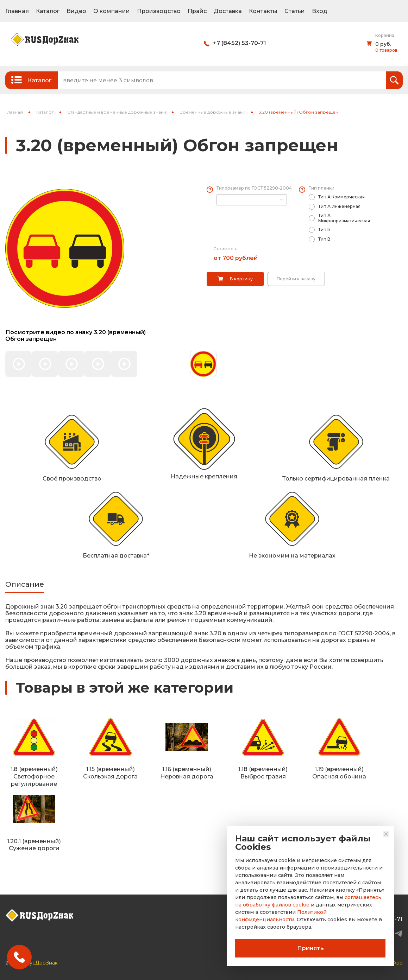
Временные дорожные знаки (212, 112)
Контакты (263, 11)
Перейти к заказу (296, 279)
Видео (76, 11)
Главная (17, 11)
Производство (159, 11)
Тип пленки (322, 188)
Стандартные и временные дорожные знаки (117, 112)
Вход (320, 11)
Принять (310, 948)
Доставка (228, 11)
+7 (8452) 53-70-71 (240, 43)
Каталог (48, 11)
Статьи (295, 11)
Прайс (197, 11)
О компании (112, 11)
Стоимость (225, 249)
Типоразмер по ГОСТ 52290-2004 (254, 188)
